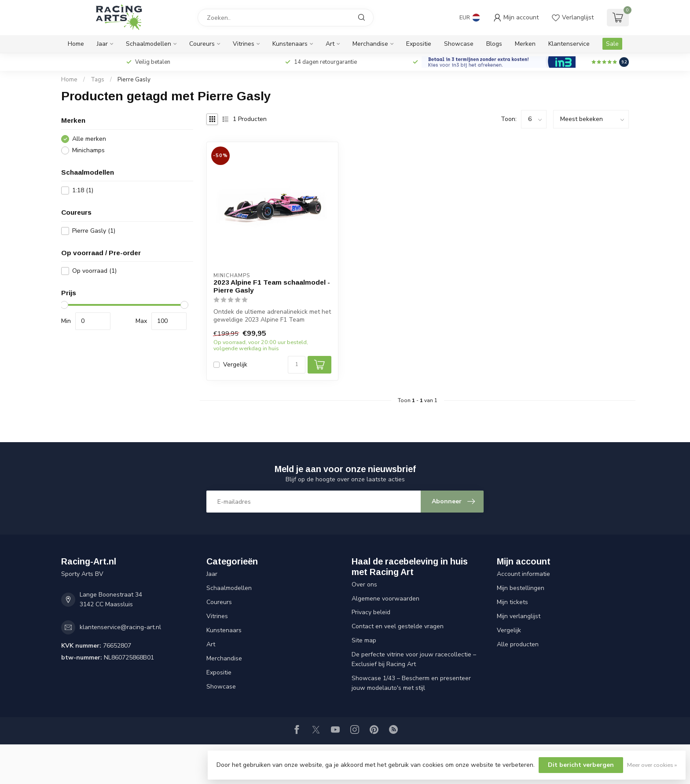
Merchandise (370, 44)
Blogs (494, 44)
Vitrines (244, 44)
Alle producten (518, 644)
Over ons (364, 584)
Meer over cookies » (652, 765)
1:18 (83, 190)
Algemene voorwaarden (385, 599)
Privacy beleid (371, 612)
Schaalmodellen (149, 44)
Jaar (102, 44)
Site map (364, 640)
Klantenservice (569, 44)
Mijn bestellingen (521, 588)
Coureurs (202, 44)
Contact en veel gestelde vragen (398, 626)
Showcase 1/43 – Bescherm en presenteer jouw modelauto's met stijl (411, 683)
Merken (525, 44)
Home (76, 44)
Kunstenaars (290, 44)
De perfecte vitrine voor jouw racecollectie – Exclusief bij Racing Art (414, 659)
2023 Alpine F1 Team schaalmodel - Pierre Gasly (272, 286)
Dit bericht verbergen (581, 765)
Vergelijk (235, 365)
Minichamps (88, 150)
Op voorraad (94, 271)
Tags (97, 80)
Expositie (419, 44)
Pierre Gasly (134, 80)
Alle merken (89, 139)
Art (330, 44)
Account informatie (523, 574)
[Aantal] (297, 365)
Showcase (459, 44)
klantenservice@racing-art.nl (120, 627)
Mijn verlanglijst (519, 616)
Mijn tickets (512, 602)
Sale (612, 44)
